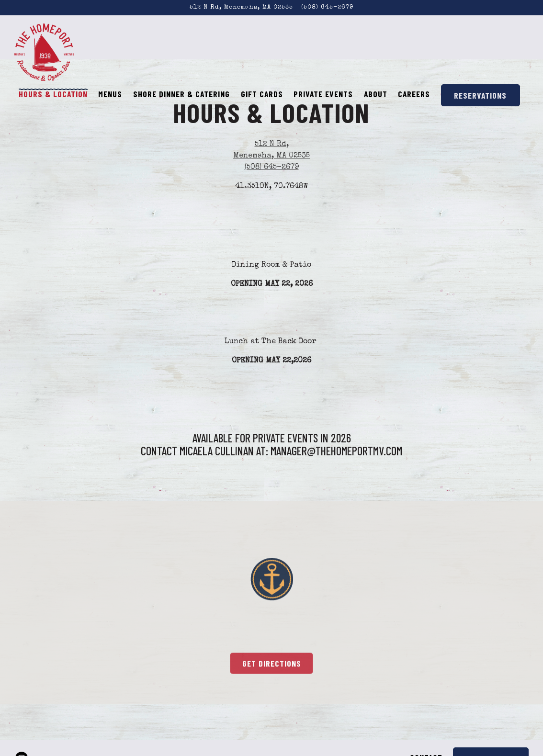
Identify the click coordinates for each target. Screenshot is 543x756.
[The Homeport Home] (45, 52)
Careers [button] (414, 94)
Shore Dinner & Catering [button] (181, 94)
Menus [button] (110, 94)
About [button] (376, 94)
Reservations (480, 95)
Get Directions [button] (272, 665)
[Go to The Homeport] (241, 7)
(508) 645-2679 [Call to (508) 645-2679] (327, 7)
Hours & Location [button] (53, 94)
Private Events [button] (323, 94)
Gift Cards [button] (262, 94)
